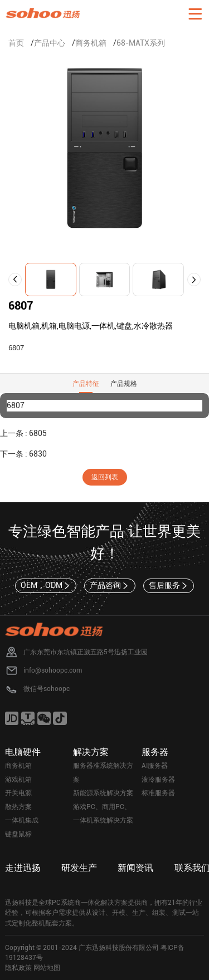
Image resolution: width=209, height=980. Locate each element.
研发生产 (79, 868)
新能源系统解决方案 (103, 793)
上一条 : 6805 (23, 433)
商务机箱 (91, 43)
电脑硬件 (23, 752)
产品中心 (50, 43)
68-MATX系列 (141, 43)
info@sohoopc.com (53, 670)
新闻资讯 (135, 868)
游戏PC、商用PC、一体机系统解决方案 (103, 814)
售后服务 (169, 586)
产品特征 (86, 384)
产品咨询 (110, 586)
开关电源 (18, 793)
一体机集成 (22, 820)
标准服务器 (158, 793)
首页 (16, 43)
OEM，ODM (46, 586)
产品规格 (124, 384)
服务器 (155, 752)
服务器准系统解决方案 (103, 773)
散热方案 (18, 807)
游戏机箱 (18, 780)
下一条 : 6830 (23, 454)
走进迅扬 (23, 868)
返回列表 (105, 477)
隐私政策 (18, 968)
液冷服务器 (158, 780)
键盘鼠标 (18, 834)
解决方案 (91, 752)
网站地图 (47, 968)
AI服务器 (155, 766)
